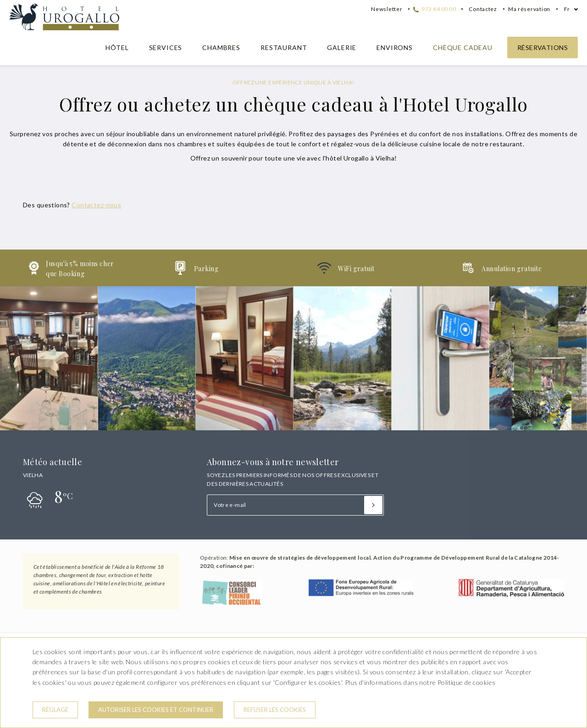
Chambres (221, 47)
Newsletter (387, 9)
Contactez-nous (96, 205)
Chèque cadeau (463, 47)
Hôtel (117, 47)
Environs (395, 47)
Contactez (483, 9)
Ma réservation (529, 9)
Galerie (342, 47)
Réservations (543, 47)
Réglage (55, 710)
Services (166, 47)
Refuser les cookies (275, 710)
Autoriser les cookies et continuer (156, 710)
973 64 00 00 (435, 9)
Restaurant (284, 47)
